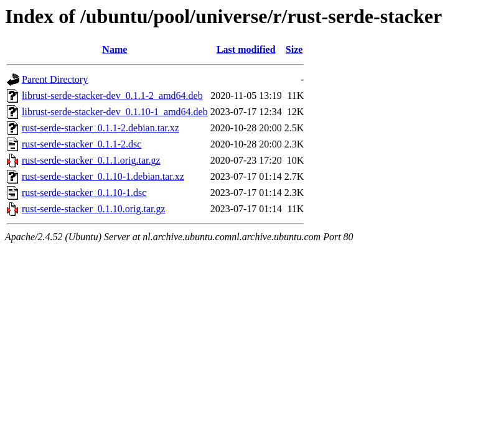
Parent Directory (55, 79)
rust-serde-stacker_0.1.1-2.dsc (82, 144)
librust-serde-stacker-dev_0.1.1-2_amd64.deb (112, 96)
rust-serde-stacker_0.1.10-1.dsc (84, 193)
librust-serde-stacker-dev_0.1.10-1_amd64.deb (115, 112)
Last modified (246, 49)
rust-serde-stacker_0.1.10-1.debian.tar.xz (103, 176)
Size (294, 49)
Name (115, 49)
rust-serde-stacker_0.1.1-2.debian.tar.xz (101, 128)
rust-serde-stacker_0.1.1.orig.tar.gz (91, 160)
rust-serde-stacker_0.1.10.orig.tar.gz (94, 209)
